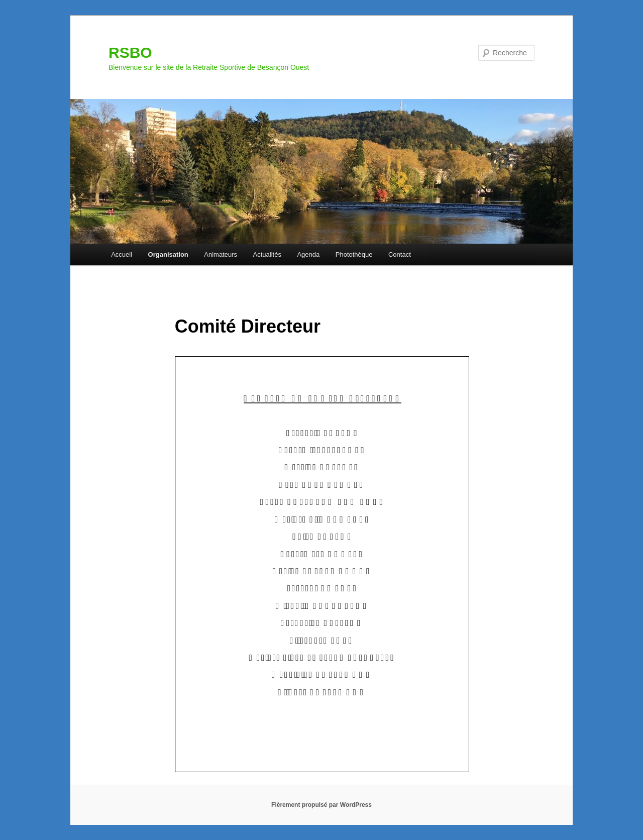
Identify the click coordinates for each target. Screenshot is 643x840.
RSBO (130, 52)
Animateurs (221, 254)
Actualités (267, 254)
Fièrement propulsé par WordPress (321, 805)
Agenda (308, 254)
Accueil (122, 254)
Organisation (168, 254)
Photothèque (354, 254)
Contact (400, 254)
